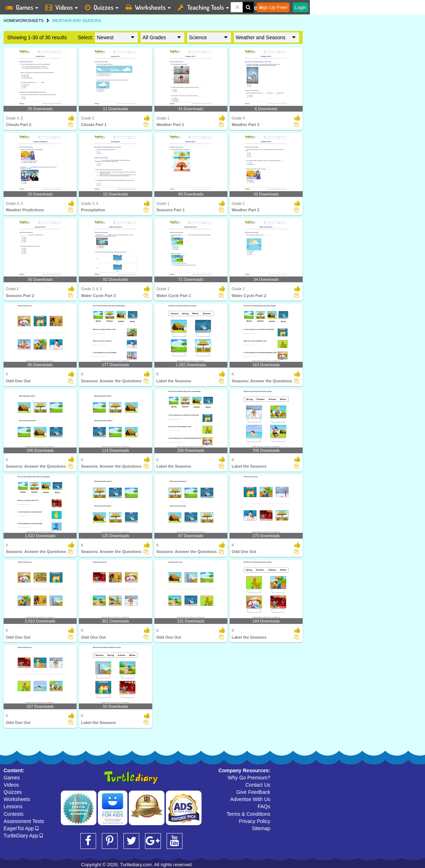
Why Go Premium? (249, 778)
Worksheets (17, 799)
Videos (11, 785)
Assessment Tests (24, 821)
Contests (13, 814)
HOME (10, 21)
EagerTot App (21, 828)
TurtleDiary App (23, 836)
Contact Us (258, 785)
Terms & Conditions (248, 814)
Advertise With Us (250, 799)
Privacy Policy (255, 821)
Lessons (13, 806)
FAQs (264, 806)
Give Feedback (253, 792)
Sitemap (261, 828)
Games (12, 778)
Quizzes (13, 792)
